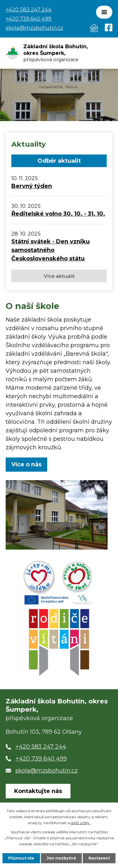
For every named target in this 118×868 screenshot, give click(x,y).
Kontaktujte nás (38, 791)
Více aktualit (59, 276)
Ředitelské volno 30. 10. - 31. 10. (58, 214)
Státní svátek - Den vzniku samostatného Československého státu (51, 250)
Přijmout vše (21, 858)
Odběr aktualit (59, 161)
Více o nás (26, 464)
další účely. (81, 823)
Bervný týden (32, 186)
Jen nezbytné (61, 858)
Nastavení (99, 858)
